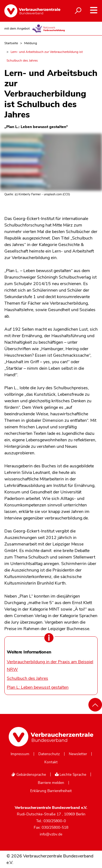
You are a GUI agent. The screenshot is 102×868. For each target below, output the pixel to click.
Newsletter (78, 754)
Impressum (20, 754)
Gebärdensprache (29, 775)
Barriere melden (51, 783)
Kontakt (51, 762)
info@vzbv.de (51, 834)
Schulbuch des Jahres (27, 678)
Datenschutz (49, 754)
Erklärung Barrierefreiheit (51, 791)
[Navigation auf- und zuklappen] (94, 10)
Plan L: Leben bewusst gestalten (38, 687)
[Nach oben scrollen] (95, 705)
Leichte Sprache (71, 775)
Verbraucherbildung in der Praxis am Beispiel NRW (50, 666)
